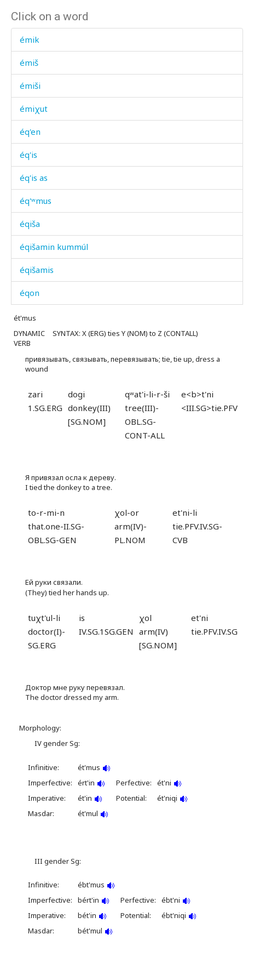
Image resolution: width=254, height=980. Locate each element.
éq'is (28, 155)
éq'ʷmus (36, 201)
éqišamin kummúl (54, 247)
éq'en (30, 132)
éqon (30, 293)
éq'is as (34, 178)
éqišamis (37, 270)
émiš (29, 62)
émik (30, 39)
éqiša (30, 224)
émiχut (34, 109)
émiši (30, 86)
